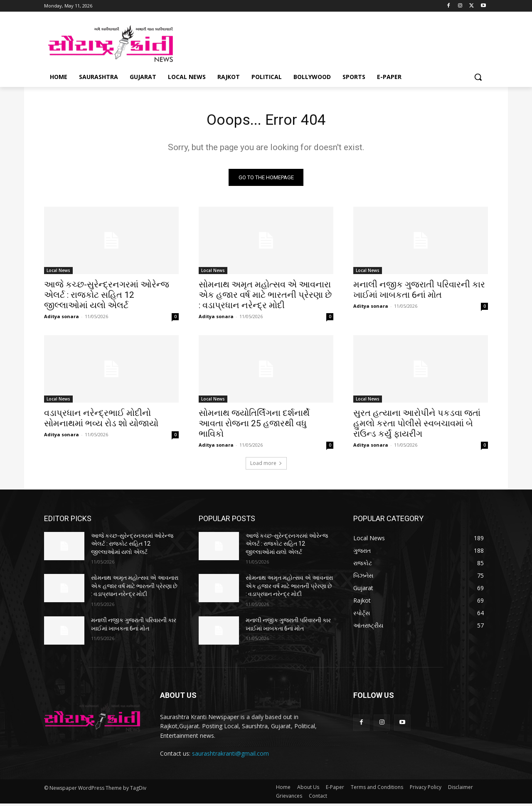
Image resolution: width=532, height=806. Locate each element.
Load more (266, 466)
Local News (58, 273)
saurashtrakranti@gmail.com (230, 756)
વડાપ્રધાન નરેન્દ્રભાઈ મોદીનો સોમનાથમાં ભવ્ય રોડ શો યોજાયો (101, 421)
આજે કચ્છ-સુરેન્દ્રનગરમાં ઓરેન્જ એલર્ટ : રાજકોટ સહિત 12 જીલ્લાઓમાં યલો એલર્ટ (107, 297)
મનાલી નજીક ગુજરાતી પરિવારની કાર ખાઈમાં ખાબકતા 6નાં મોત (419, 292)
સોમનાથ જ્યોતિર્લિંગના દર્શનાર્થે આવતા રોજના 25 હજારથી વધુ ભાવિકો (254, 426)
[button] (478, 77)
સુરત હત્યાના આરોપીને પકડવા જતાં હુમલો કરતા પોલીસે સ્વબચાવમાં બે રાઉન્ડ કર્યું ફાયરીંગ (417, 426)
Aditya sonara (62, 319)
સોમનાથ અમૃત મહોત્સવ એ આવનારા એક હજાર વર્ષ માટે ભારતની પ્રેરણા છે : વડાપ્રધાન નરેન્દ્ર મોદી (265, 297)
